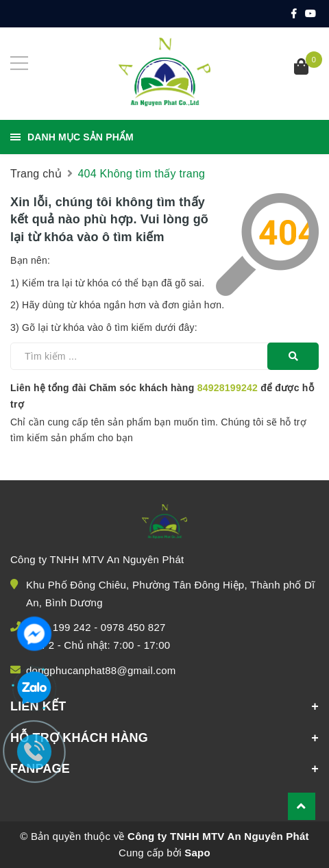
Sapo (197, 853)
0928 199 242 (59, 627)
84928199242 (228, 388)
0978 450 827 (133, 627)
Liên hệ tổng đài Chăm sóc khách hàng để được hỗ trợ (162, 396)
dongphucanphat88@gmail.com (101, 670)
